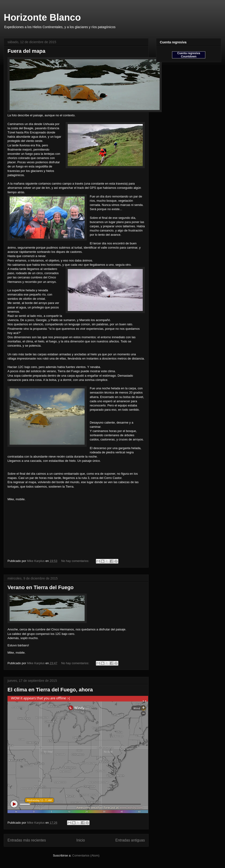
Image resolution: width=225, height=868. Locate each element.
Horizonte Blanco (42, 17)
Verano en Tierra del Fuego (41, 587)
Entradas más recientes (27, 840)
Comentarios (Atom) (86, 855)
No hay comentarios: (76, 561)
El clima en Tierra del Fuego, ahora (50, 690)
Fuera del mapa (26, 51)
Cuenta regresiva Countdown (189, 55)
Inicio (81, 840)
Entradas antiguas (130, 840)
